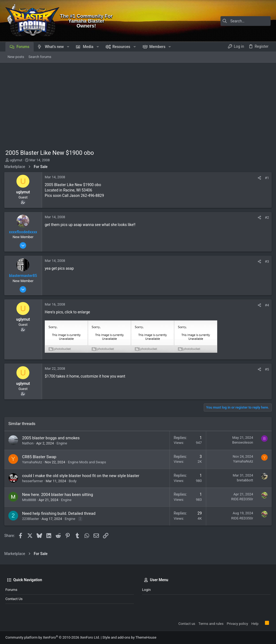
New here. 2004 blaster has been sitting (59, 495)
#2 (266, 217)
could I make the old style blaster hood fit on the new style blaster (82, 476)
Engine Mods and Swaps (88, 462)
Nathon (29, 443)
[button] (68, 47)
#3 (266, 261)
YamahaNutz (33, 462)
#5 (266, 369)
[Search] (237, 21)
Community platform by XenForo (53, 637)
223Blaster (32, 519)
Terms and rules (211, 624)
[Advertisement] (138, 103)
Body (74, 481)
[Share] (258, 178)
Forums (11, 590)
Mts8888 (30, 500)
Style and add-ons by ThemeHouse (129, 637)
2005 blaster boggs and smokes (52, 438)
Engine (63, 443)
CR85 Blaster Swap (40, 457)
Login (146, 590)
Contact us (14, 599)
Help (255, 624)
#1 (266, 178)
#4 (266, 305)
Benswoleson (242, 442)
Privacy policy (237, 624)
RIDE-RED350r (241, 499)
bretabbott (244, 480)
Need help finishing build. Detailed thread (60, 513)
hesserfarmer (34, 481)
